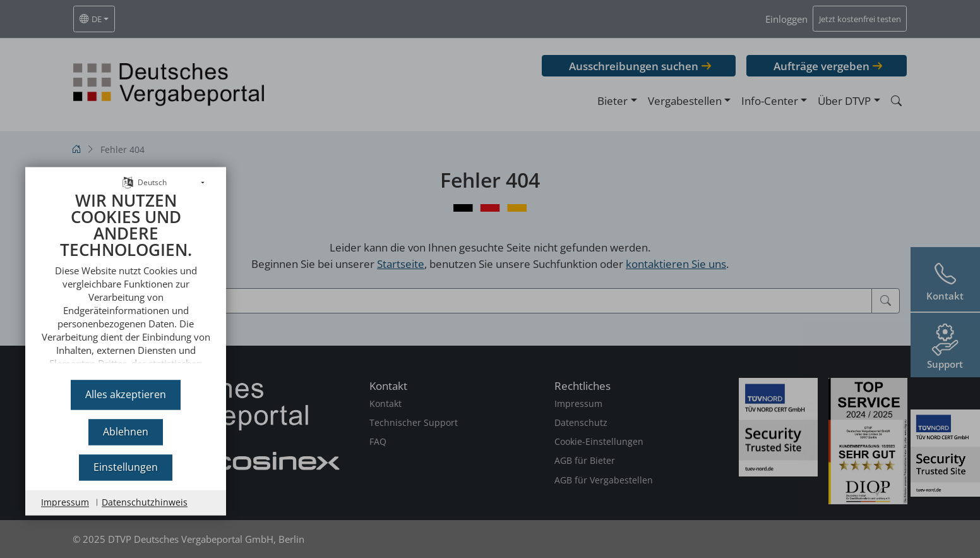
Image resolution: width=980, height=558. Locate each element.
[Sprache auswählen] (128, 169)
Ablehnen (126, 432)
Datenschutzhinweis (145, 502)
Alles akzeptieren (126, 394)
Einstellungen (126, 467)
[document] (126, 275)
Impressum (65, 502)
